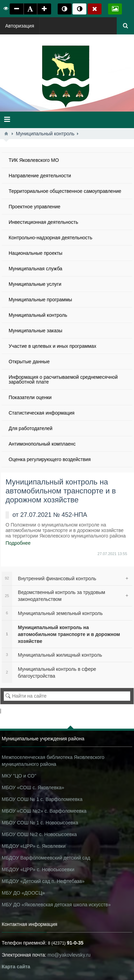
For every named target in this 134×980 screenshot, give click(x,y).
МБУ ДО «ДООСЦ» (23, 893)
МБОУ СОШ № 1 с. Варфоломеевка (42, 799)
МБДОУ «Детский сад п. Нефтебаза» (43, 881)
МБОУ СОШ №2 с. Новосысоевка (39, 834)
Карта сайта (16, 967)
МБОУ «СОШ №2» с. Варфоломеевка (44, 811)
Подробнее (18, 543)
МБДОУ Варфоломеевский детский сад (46, 858)
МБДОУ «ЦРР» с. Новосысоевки (38, 869)
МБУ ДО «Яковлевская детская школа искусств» (56, 905)
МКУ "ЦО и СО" (19, 776)
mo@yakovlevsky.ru (69, 955)
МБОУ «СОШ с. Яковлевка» (33, 788)
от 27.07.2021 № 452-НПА (50, 515)
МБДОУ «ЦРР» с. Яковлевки (34, 846)
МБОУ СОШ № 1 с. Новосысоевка (40, 823)
